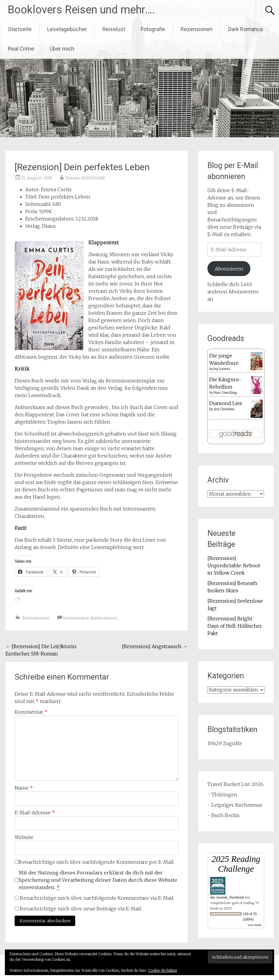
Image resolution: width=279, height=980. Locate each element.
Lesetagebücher (67, 29)
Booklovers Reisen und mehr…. (81, 10)
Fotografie (153, 29)
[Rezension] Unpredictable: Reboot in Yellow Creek (234, 565)
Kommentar (31, 712)
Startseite (20, 29)
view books (255, 925)
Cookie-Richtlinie (162, 970)
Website (24, 837)
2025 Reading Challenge (236, 864)
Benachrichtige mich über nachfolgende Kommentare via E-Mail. (97, 898)
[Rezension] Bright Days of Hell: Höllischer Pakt (235, 626)
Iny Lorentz (222, 369)
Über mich (62, 49)
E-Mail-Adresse (35, 813)
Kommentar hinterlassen (90, 618)
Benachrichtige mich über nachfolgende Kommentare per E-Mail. (95, 862)
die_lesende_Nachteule (227, 897)
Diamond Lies (226, 403)
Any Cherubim (224, 409)
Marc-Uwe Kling (225, 393)
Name (24, 788)
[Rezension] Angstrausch (155, 646)
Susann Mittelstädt (85, 178)
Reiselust (114, 29)
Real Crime (21, 49)
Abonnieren (229, 269)
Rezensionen (197, 29)
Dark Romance (246, 29)
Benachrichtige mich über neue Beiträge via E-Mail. (81, 909)
